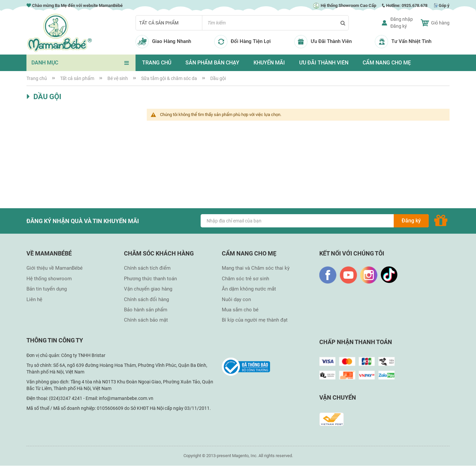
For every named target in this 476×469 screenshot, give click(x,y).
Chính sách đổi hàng (146, 299)
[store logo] (59, 33)
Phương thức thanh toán (150, 279)
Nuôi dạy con (236, 299)
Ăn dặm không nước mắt (249, 289)
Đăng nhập (402, 19)
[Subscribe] (411, 221)
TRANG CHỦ (157, 63)
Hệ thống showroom (49, 279)
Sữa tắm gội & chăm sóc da (170, 78)
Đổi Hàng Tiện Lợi (251, 41)
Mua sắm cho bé (240, 310)
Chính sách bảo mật (146, 320)
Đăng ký (399, 26)
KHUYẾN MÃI (269, 63)
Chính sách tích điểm (147, 268)
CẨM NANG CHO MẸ (387, 63)
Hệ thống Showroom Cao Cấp (344, 5)
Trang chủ (37, 78)
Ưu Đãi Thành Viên (331, 41)
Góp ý (444, 5)
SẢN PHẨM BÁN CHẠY (212, 63)
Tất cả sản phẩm (159, 23)
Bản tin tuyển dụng (47, 289)
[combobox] (275, 23)
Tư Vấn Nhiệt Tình (411, 41)
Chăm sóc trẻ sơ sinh (245, 279)
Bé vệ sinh (118, 78)
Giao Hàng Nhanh (172, 41)
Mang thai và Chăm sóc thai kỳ (256, 268)
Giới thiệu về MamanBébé (55, 268)
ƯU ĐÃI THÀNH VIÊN (324, 63)
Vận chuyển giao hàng (148, 289)
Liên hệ (34, 299)
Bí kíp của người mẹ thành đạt (255, 320)
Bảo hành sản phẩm (146, 310)
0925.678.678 (415, 5)
